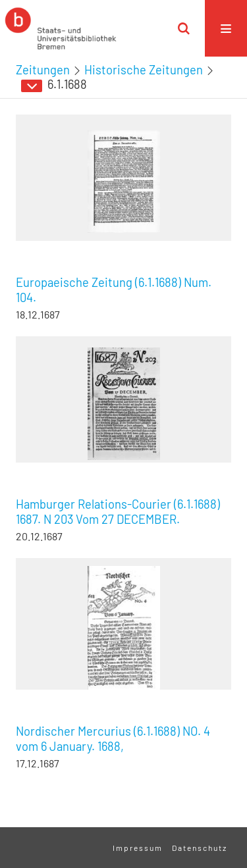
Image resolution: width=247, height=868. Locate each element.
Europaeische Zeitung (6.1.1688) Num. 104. (114, 290)
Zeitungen (43, 70)
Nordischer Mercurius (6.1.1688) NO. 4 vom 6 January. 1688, (113, 739)
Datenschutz (200, 848)
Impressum (138, 848)
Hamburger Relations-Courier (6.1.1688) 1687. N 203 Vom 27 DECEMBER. (118, 512)
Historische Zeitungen (144, 70)
